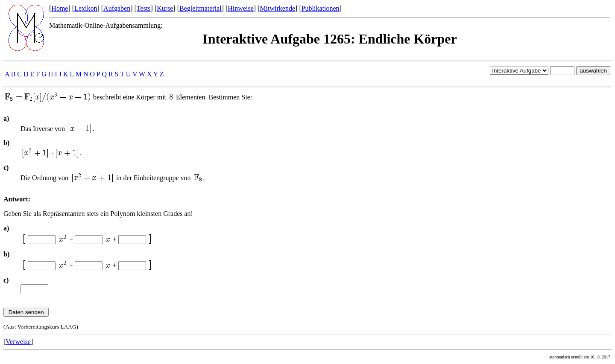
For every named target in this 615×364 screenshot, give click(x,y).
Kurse (165, 8)
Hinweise (240, 8)
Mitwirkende (277, 8)
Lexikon (86, 8)
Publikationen (321, 8)
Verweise (18, 342)
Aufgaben (117, 8)
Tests (144, 8)
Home (60, 8)
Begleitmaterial (201, 8)
